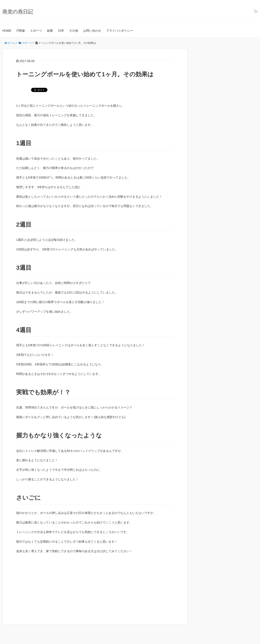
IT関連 (21, 31)
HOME (7, 31)
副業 (50, 31)
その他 (74, 31)
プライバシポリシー (120, 31)
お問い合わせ (92, 31)
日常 (61, 31)
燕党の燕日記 (18, 12)
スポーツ (36, 31)
